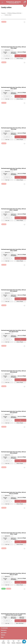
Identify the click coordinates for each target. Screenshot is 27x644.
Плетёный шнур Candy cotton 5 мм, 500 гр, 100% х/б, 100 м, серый (13, 88)
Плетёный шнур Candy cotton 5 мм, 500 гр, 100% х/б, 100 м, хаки (13, 129)
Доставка (4, 633)
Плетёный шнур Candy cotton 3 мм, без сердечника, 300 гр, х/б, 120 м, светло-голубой (13, 614)
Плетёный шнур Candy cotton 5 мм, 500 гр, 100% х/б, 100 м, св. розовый (13, 493)
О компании (4, 628)
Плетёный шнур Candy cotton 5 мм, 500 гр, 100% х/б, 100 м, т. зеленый (13, 210)
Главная (3, 13)
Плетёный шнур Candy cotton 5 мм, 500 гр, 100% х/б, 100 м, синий (13, 48)
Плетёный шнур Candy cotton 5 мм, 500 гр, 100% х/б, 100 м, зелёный (13, 452)
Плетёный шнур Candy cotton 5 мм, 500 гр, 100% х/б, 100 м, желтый (13, 372)
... (2, 15)
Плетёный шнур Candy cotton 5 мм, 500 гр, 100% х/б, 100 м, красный (13, 412)
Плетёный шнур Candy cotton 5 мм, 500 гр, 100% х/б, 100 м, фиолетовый (13, 331)
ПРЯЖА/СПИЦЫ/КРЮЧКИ (14, 13)
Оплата (3, 635)
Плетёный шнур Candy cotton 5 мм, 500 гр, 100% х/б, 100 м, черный (13, 169)
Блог (2, 637)
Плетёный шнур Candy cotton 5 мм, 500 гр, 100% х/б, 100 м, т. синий (13, 534)
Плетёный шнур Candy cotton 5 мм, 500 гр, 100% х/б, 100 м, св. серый (13, 574)
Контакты (4, 630)
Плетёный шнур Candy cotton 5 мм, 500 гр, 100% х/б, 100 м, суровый (13, 291)
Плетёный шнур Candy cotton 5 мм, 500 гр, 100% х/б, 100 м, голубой (13, 250)
